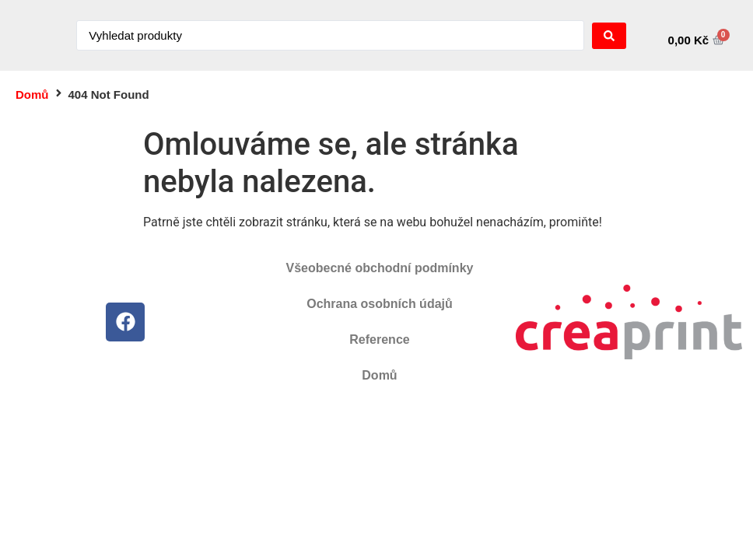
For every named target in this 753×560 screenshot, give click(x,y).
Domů (32, 94)
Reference (379, 339)
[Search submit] (609, 36)
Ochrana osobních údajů (380, 304)
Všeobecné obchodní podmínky (380, 268)
